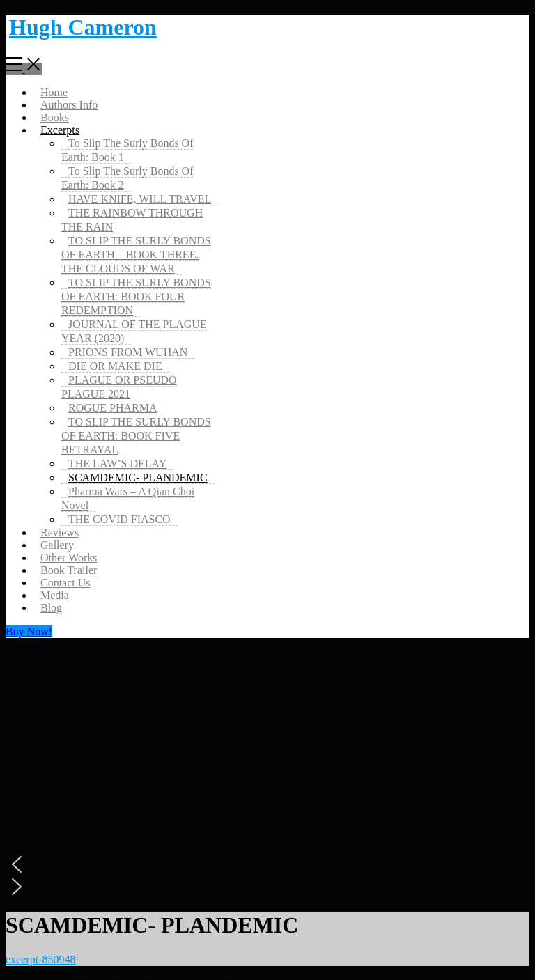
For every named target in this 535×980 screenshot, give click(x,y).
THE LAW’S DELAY (117, 464)
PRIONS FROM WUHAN (128, 352)
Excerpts (60, 130)
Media (55, 595)
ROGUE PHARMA (113, 408)
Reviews (60, 532)
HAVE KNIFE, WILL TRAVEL (140, 199)
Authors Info (69, 105)
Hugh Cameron (83, 27)
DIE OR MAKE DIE (115, 366)
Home (54, 92)
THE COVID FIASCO (119, 519)
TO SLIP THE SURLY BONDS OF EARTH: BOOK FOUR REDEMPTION (136, 296)
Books (55, 117)
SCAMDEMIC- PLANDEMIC (138, 477)
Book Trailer (69, 570)
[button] (267, 864)
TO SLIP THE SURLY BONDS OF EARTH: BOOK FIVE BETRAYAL (136, 436)
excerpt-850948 (40, 959)
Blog (51, 608)
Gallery (57, 545)
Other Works (69, 558)
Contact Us (65, 583)
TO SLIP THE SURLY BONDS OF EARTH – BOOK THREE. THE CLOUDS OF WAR (136, 255)
